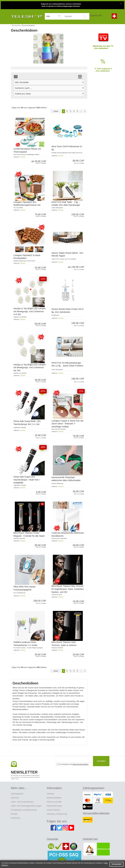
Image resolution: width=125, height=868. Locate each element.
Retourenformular (54, 806)
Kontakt (14, 814)
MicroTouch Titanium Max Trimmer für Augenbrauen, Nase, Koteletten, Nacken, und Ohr (68, 589)
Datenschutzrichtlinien (81, 764)
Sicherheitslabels (54, 798)
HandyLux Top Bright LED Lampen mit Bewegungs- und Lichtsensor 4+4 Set (30, 311)
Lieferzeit (15, 798)
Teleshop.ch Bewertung (57, 814)
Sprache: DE (96, 15)
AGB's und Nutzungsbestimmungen (26, 806)
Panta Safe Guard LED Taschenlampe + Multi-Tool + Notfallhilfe (27, 480)
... (81, 111)
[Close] (121, 3)
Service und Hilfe (54, 802)
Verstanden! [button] (117, 864)
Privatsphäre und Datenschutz (24, 810)
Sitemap (50, 794)
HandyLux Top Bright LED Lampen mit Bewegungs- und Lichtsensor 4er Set (30, 368)
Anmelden (101, 761)
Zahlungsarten (17, 794)
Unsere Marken (54, 810)
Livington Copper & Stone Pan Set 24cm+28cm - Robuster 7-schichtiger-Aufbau (67, 424)
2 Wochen (22, 157)
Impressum (16, 818)
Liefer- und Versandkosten (22, 802)
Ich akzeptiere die (73, 764)
